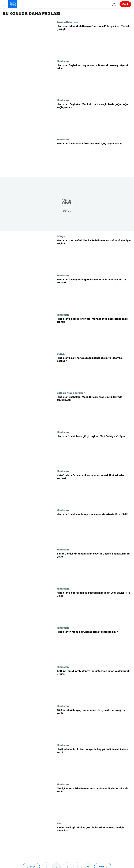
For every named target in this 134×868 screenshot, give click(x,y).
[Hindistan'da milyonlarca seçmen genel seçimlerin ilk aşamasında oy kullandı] (94, 293)
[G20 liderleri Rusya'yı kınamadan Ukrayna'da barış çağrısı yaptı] (94, 724)
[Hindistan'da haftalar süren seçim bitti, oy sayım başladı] (94, 157)
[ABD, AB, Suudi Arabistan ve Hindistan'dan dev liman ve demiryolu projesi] (94, 685)
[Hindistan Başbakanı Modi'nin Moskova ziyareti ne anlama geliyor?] (94, 79)
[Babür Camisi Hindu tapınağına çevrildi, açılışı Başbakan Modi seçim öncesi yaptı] (94, 568)
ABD (59, 823)
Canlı (125, 4)
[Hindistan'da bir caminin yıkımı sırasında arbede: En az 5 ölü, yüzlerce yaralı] (94, 528)
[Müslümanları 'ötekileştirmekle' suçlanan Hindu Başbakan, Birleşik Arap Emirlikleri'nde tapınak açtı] (94, 411)
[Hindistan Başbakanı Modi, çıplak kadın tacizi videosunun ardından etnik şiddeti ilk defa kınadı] (94, 802)
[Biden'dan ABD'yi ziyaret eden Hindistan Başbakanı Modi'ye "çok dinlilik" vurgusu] (94, 841)
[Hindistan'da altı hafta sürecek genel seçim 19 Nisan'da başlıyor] (94, 372)
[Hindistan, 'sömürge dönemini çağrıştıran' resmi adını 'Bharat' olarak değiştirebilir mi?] (94, 646)
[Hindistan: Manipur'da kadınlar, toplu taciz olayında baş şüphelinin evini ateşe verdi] (94, 763)
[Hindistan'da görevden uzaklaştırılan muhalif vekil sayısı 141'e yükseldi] (94, 607)
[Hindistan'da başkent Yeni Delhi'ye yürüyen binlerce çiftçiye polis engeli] (94, 450)
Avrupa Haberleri (67, 22)
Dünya (61, 236)
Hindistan (63, 61)
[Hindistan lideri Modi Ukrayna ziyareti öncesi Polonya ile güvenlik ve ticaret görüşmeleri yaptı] (94, 40)
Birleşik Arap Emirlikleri (71, 393)
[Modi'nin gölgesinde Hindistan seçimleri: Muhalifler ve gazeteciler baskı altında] (94, 333)
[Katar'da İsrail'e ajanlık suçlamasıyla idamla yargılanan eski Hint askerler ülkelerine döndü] (94, 489)
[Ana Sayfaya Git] (13, 4)
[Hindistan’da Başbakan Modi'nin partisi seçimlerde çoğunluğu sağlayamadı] (94, 118)
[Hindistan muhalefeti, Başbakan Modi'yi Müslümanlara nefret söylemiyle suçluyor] (94, 254)
